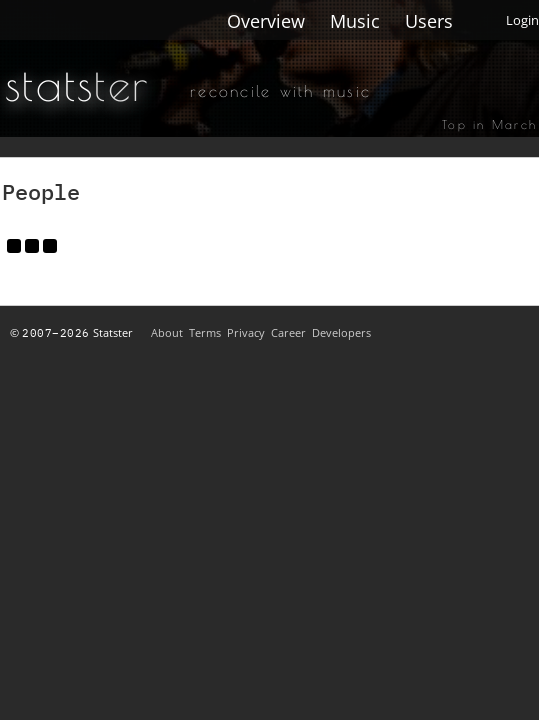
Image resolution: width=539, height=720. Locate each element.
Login (522, 20)
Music (355, 21)
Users (429, 21)
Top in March (489, 124)
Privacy (246, 332)
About (167, 332)
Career (288, 332)
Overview (266, 21)
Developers (341, 332)
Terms (205, 332)
